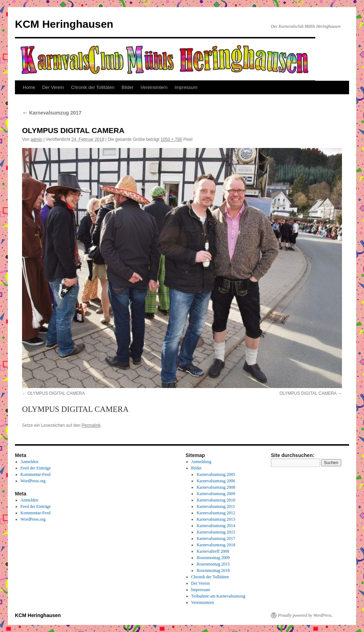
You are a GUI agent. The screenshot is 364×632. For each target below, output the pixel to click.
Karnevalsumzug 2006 (216, 481)
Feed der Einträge (36, 468)
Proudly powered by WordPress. (305, 615)
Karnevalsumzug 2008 (216, 487)
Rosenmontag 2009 (213, 558)
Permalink (91, 425)
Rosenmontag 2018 (213, 570)
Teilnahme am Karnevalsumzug (218, 596)
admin (36, 139)
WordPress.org (33, 481)
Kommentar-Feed (36, 474)
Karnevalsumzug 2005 (216, 474)
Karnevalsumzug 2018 (216, 545)
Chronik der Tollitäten (93, 87)
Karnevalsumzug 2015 (216, 532)
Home (29, 87)
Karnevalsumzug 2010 (216, 500)
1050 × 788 (171, 139)
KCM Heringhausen (64, 24)
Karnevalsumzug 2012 (216, 513)
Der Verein (53, 87)
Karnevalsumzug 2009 (216, 494)
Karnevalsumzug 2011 (216, 506)
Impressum (186, 87)
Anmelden (30, 462)
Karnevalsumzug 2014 (216, 526)
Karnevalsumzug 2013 (216, 519)
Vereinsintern (154, 87)
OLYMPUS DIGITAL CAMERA (56, 393)
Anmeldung (201, 462)
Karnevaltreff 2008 (213, 551)
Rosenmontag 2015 (213, 564)
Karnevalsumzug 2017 (52, 113)
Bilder (127, 87)
